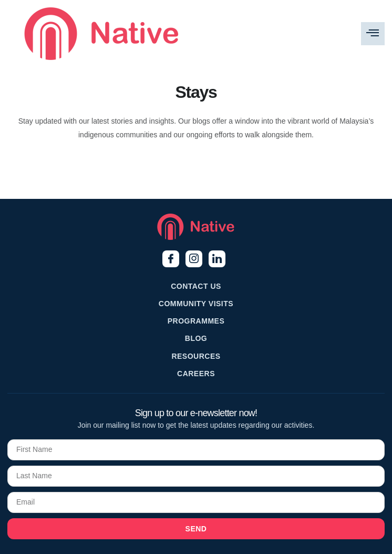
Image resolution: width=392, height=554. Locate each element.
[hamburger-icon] (373, 34)
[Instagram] (194, 259)
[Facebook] (171, 259)
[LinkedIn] (217, 259)
